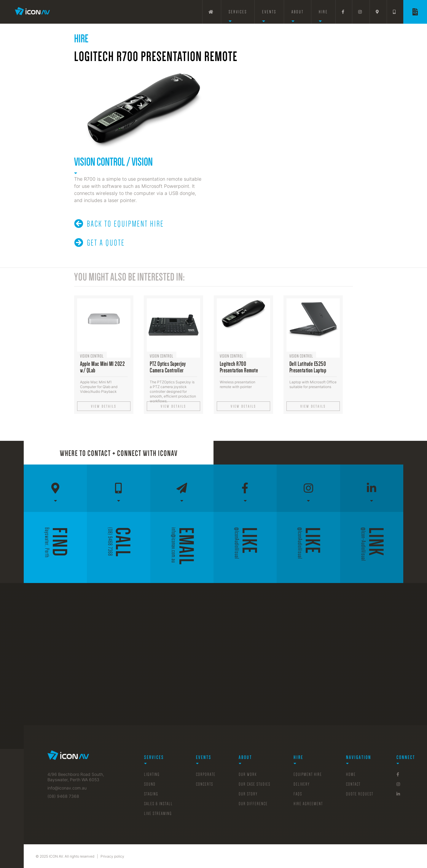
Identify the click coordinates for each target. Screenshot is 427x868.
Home (351, 774)
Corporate (206, 774)
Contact (353, 784)
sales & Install (158, 804)
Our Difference (253, 804)
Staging (151, 794)
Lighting (152, 774)
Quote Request (360, 794)
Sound (150, 784)
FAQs (298, 794)
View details (104, 406)
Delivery (302, 784)
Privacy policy (112, 856)
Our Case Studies (255, 784)
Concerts (205, 784)
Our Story (248, 794)
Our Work (248, 774)
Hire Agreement (308, 804)
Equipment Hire (308, 774)
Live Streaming (158, 813)
